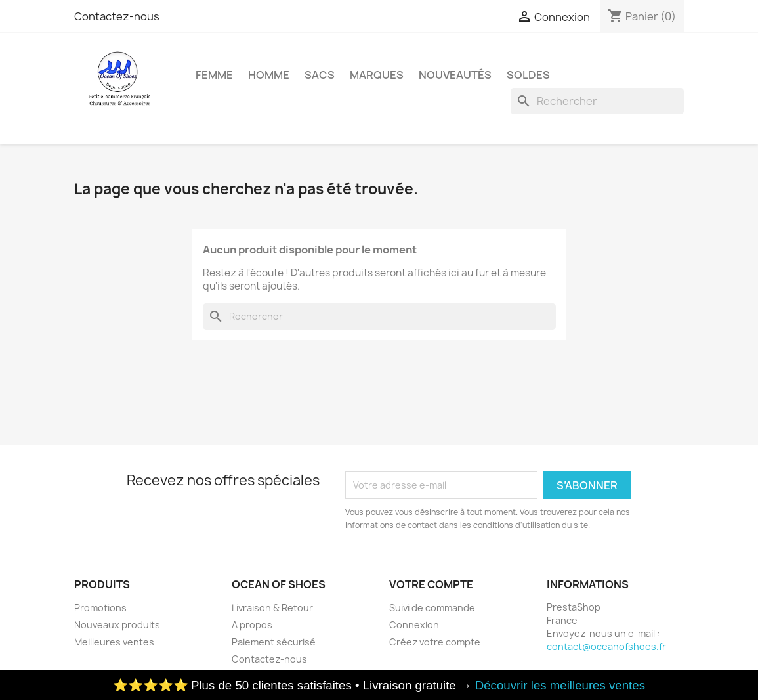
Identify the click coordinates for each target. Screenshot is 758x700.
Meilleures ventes (114, 642)
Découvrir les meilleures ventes (560, 685)
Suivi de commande (432, 608)
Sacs (320, 75)
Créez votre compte (435, 642)
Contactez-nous (117, 16)
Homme (269, 75)
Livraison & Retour (272, 608)
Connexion (414, 625)
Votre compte (431, 584)
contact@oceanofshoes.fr (606, 646)
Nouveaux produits (117, 625)
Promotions (100, 608)
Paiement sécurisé (274, 642)
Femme (214, 75)
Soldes (528, 75)
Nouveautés (455, 75)
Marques (377, 75)
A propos (252, 625)
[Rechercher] (597, 101)
